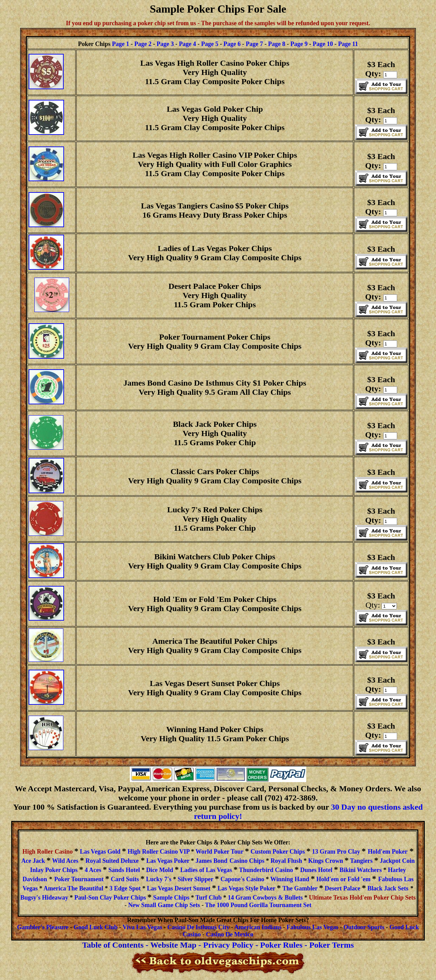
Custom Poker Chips (277, 852)
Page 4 (187, 44)
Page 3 (165, 44)
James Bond (212, 861)
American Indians (258, 927)
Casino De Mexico (230, 934)
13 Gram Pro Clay (336, 852)
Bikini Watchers (361, 870)
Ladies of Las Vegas (206, 870)
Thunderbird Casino (267, 870)
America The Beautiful (73, 888)
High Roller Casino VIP (159, 852)
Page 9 (299, 44)
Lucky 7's (159, 879)
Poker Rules (281, 945)
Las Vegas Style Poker (246, 888)
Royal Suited (112, 861)
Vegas (30, 888)
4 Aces (94, 870)
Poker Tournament (80, 879)
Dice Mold (160, 870)
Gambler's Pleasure (43, 927)
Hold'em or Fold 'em (344, 879)
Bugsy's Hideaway (44, 898)
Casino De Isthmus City (198, 927)
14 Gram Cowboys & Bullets (265, 898)
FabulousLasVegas (312, 927)
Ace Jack (34, 861)
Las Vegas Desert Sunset (179, 888)
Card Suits (126, 879)
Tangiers (362, 861)
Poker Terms (332, 945)
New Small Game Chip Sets (164, 905)
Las (409, 879)
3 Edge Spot (125, 888)
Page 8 (277, 44)
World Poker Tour (219, 852)
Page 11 (348, 44)
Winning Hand (290, 879)
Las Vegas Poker (168, 861)
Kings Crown (326, 861)
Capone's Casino (243, 879)
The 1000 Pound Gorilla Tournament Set (258, 905)
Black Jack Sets (388, 888)
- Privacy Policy (226, 945)
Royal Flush (286, 861)
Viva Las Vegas (142, 927)
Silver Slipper (195, 879)
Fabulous (390, 879)
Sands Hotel (124, 870)
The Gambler (300, 888)
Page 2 (143, 44)
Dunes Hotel (316, 870)
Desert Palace (343, 888)
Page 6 (232, 44)
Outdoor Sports (364, 927)
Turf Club (209, 898)
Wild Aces (65, 861)
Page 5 (210, 44)
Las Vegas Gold (101, 852)
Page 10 (323, 44)
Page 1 (121, 44)
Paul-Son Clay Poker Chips (110, 898)
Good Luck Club (96, 927)
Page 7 (254, 44)
